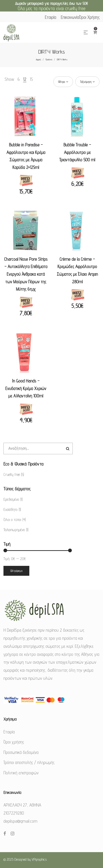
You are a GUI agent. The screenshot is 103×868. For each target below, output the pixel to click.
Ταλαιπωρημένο (14, 530)
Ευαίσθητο (11, 509)
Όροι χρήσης (14, 742)
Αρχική (38, 59)
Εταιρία (9, 732)
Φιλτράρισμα (16, 571)
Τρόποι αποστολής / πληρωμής (29, 762)
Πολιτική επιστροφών (21, 773)
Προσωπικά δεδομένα (21, 752)
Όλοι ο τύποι (12, 520)
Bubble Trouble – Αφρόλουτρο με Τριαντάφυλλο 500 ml (77, 152)
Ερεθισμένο (11, 499)
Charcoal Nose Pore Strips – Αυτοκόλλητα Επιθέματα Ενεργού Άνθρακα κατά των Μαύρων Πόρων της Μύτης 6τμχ (26, 274)
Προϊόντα (49, 59)
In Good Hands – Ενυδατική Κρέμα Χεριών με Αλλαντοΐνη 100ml (26, 388)
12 (25, 79)
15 (31, 79)
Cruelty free (12, 475)
